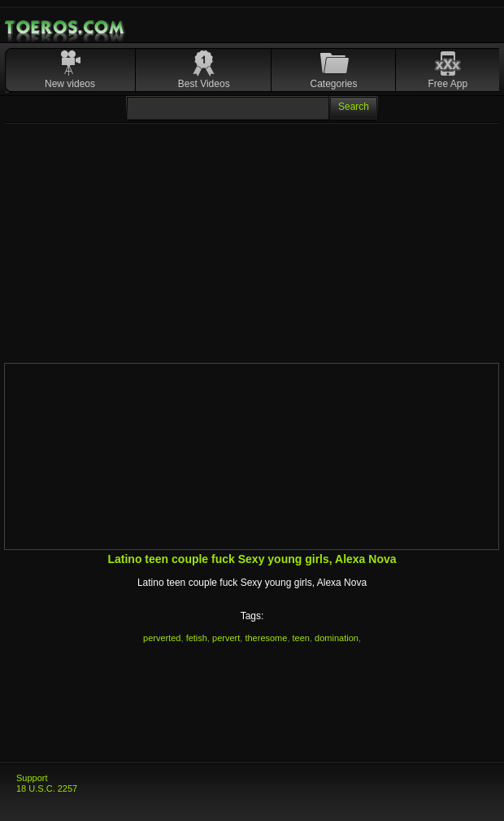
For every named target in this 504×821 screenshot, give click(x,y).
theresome (266, 638)
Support (32, 778)
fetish (197, 638)
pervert (226, 638)
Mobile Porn (66, 28)
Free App (448, 84)
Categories (334, 84)
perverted (162, 638)
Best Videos (204, 84)
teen (301, 638)
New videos (70, 84)
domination (337, 638)
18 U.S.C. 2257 (47, 788)
